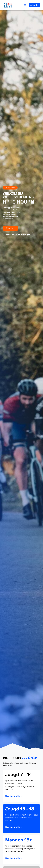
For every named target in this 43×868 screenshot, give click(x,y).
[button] (25, 5)
